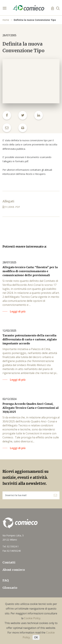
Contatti (9, 562)
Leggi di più (18, 311)
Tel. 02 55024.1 (11, 546)
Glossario (10, 588)
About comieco (14, 570)
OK (36, 637)
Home (6, 20)
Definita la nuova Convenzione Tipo (35, 20)
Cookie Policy (32, 618)
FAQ (6, 580)
